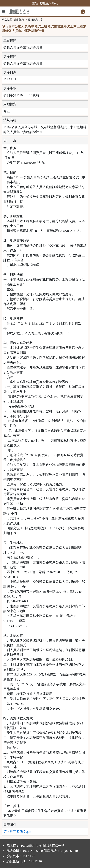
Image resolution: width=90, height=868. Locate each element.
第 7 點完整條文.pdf (17, 832)
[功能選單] (4, 12)
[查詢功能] (83, 12)
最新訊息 (19, 20)
